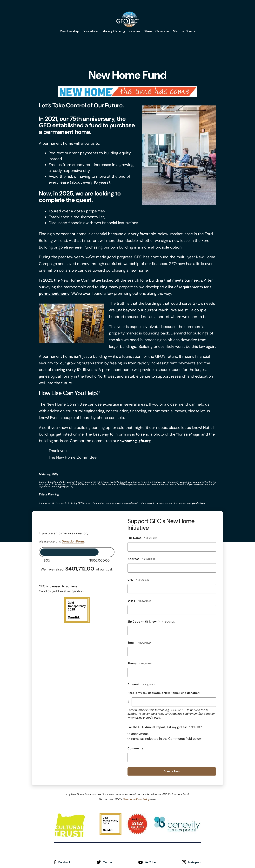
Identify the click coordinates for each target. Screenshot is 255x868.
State (132, 601)
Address (134, 559)
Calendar (163, 31)
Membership (68, 31)
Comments (135, 748)
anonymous (138, 734)
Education (90, 31)
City (131, 580)
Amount (134, 684)
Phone (132, 663)
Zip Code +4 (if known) (144, 621)
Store (148, 31)
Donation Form (73, 541)
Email (132, 642)
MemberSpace (185, 31)
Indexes (135, 31)
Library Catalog (113, 31)
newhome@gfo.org (135, 441)
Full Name (135, 538)
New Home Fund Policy (136, 799)
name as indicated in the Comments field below (164, 739)
